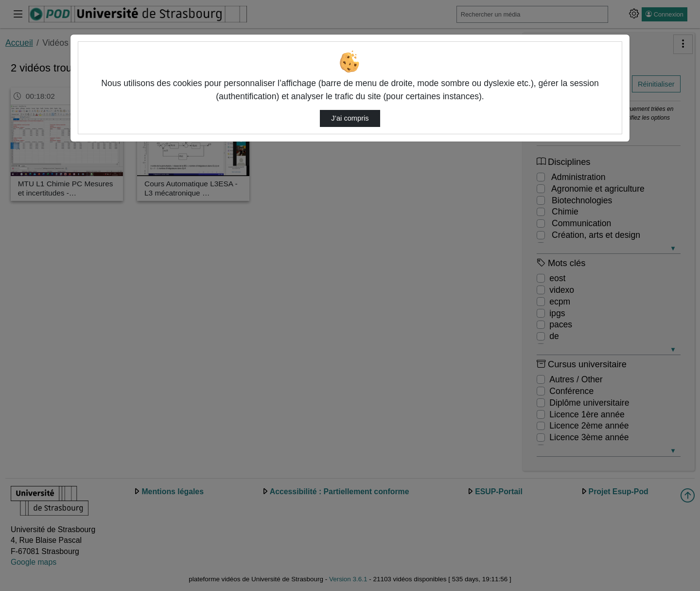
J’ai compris (350, 118)
